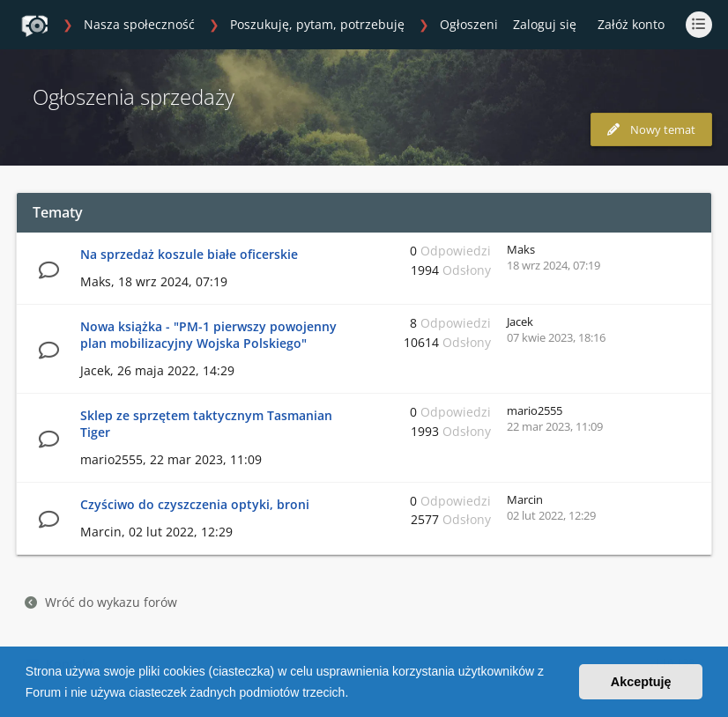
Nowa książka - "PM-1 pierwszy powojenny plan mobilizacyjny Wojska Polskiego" (208, 335)
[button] (354, 694)
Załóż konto (631, 24)
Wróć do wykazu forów (101, 602)
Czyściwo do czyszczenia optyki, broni (195, 504)
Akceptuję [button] (641, 682)
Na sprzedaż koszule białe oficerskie (189, 254)
